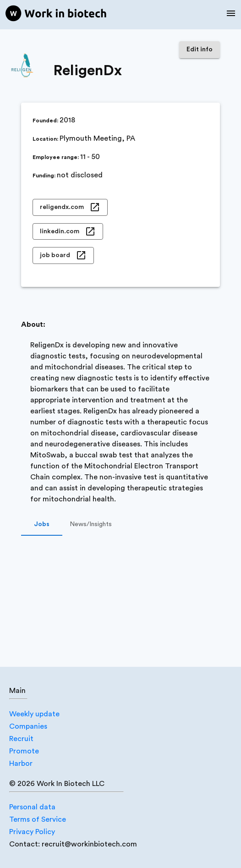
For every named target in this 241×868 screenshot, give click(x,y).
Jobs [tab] (42, 525)
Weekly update (34, 714)
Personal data (32, 807)
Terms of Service (38, 819)
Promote (24, 751)
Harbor (21, 764)
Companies (28, 726)
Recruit (21, 739)
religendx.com (70, 207)
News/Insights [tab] (91, 525)
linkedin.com (68, 232)
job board (63, 255)
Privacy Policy (32, 832)
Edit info (200, 50)
